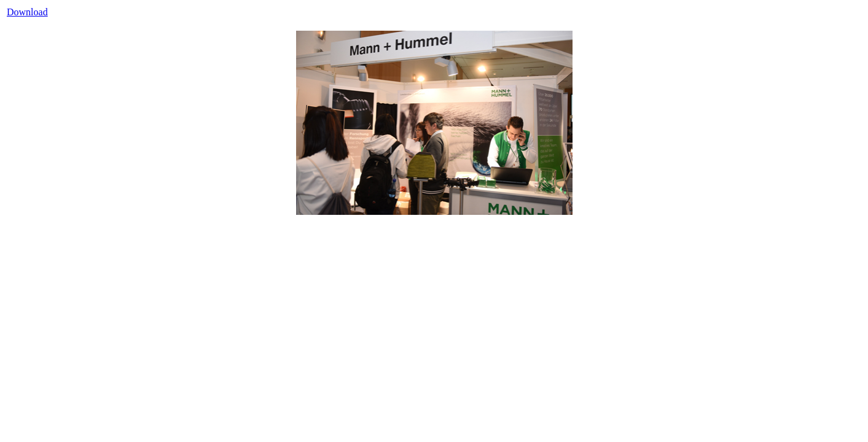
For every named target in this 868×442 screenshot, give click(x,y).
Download (27, 12)
